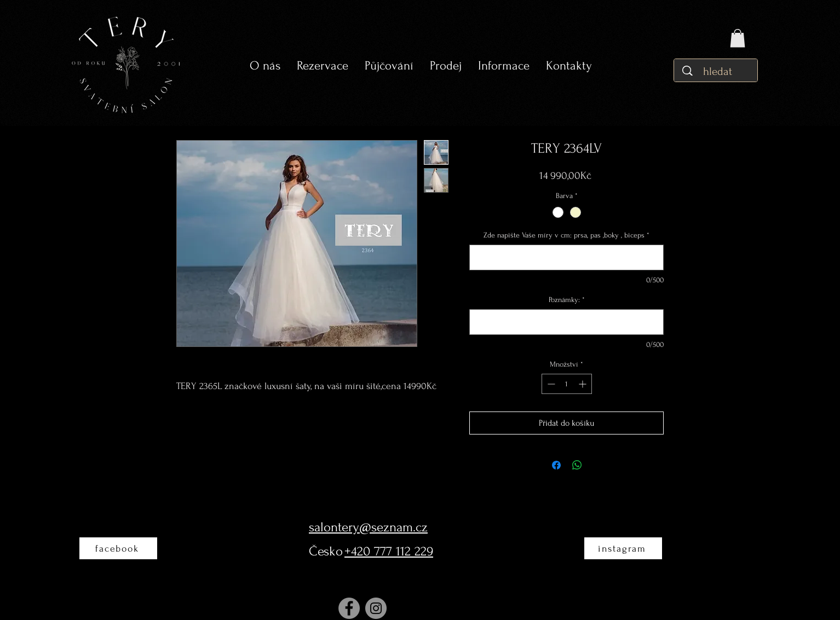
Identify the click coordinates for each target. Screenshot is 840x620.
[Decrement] (550, 384)
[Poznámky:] (566, 322)
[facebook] (118, 548)
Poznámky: (567, 300)
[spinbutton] (567, 384)
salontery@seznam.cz (368, 527)
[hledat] (719, 71)
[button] (389, 66)
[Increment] (583, 384)
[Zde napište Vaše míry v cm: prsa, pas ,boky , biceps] (566, 257)
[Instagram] (376, 608)
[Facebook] (349, 608)
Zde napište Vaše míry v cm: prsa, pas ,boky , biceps (566, 235)
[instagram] (623, 548)
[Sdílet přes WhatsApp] (577, 465)
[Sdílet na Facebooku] (556, 465)
